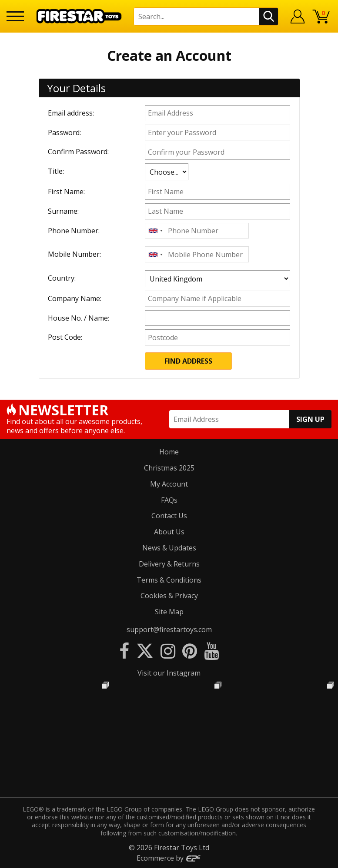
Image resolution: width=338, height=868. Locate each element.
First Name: (66, 192)
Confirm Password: (78, 152)
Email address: (71, 113)
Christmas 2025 (169, 468)
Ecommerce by (169, 858)
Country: (62, 278)
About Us (169, 532)
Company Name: (75, 298)
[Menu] (15, 16)
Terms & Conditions (169, 580)
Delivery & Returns (169, 564)
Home (169, 452)
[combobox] (155, 231)
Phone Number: (74, 231)
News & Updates (169, 548)
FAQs (169, 500)
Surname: (63, 211)
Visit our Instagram (169, 673)
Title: (56, 171)
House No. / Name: (79, 318)
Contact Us (169, 516)
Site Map (169, 612)
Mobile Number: (74, 254)
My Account (169, 484)
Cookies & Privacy (169, 596)
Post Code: (65, 337)
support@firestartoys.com (169, 629)
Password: (64, 133)
